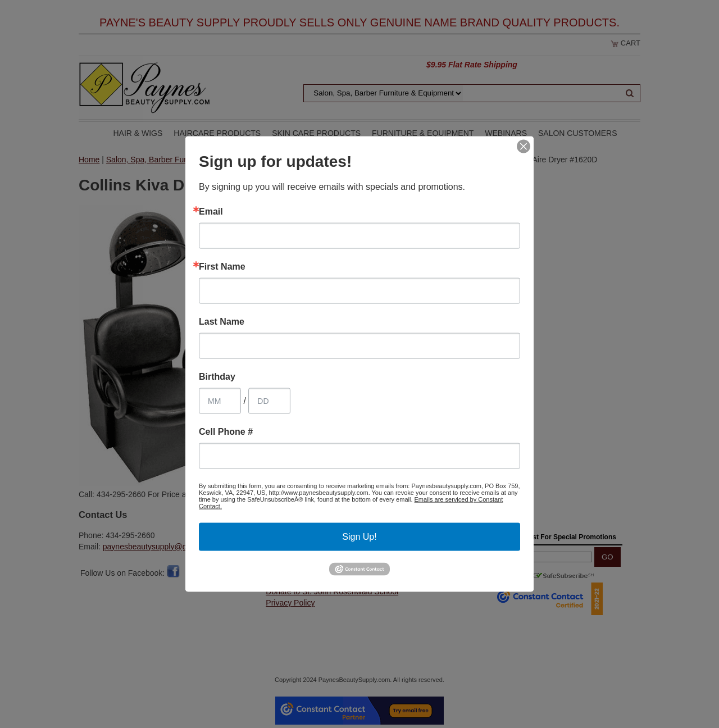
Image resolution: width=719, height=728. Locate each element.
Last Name (222, 322)
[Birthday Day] (269, 401)
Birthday (217, 377)
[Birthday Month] (220, 401)
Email (211, 212)
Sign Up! (359, 537)
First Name (222, 267)
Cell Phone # (226, 432)
